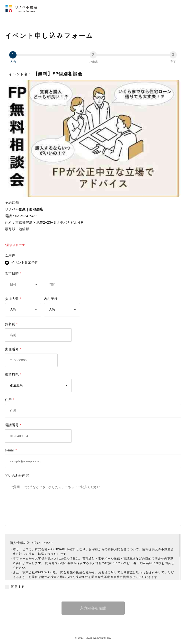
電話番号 (12, 425)
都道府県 (12, 374)
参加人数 (12, 299)
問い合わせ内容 (17, 475)
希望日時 (12, 273)
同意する (18, 587)
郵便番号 (12, 349)
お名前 (10, 324)
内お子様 (51, 299)
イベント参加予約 (25, 263)
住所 (8, 400)
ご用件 (10, 255)
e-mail (10, 450)
